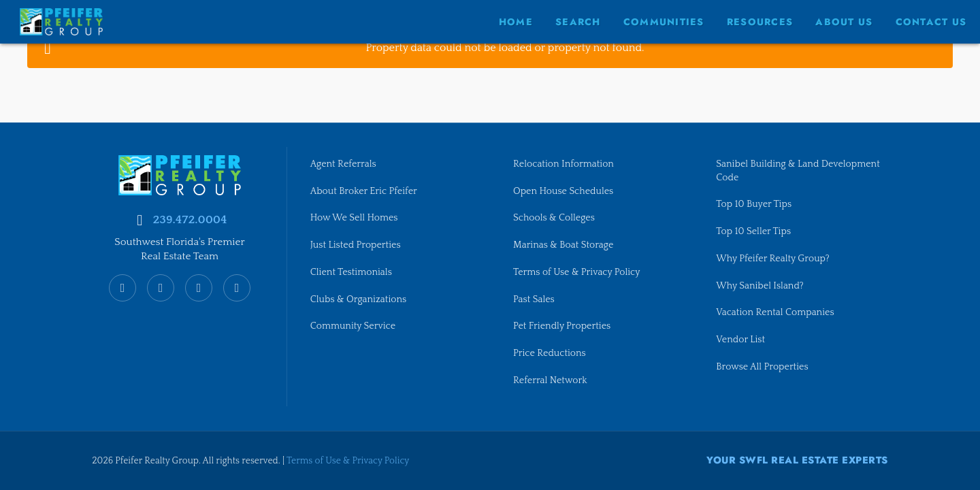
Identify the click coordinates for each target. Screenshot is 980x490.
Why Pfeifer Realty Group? (774, 258)
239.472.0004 (190, 217)
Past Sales (534, 299)
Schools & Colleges (555, 216)
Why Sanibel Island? (761, 285)
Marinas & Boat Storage (565, 244)
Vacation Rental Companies (776, 312)
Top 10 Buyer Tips (754, 203)
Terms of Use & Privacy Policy (578, 272)
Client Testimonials (352, 272)
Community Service (354, 326)
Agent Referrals (344, 162)
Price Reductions (550, 353)
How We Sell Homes (355, 216)
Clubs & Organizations (360, 299)
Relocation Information (565, 162)
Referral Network (551, 380)
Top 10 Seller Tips (754, 230)
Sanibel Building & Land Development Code (800, 169)
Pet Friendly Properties (563, 326)
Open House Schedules (565, 189)
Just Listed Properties (357, 244)
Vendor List (741, 340)
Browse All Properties (763, 367)
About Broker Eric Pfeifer (365, 189)
